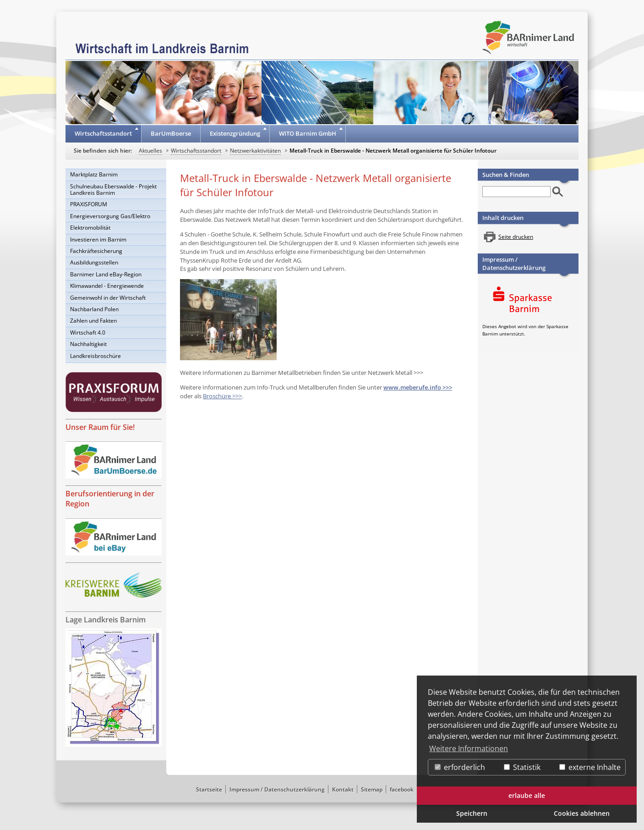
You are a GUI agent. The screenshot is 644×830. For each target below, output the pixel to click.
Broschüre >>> (222, 396)
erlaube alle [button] (527, 795)
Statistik (522, 767)
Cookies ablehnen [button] (582, 813)
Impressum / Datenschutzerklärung (514, 264)
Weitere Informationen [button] (469, 748)
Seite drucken (516, 237)
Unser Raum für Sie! (100, 427)
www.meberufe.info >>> (418, 387)
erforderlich (460, 767)
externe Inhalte (590, 767)
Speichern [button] (472, 813)
